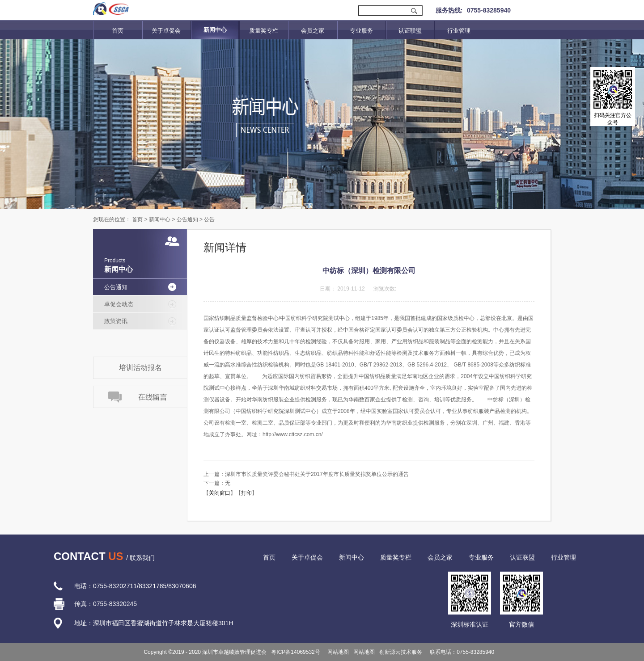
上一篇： (306, 474)
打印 (246, 493)
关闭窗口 (220, 493)
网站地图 (337, 652)
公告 (209, 219)
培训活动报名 (140, 368)
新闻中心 (160, 219)
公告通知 (187, 219)
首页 (118, 31)
